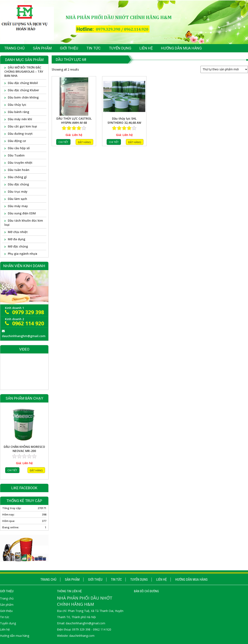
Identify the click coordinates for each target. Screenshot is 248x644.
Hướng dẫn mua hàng (191, 580)
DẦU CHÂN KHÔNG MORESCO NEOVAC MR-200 (24, 451)
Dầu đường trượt (20, 134)
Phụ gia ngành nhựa (23, 254)
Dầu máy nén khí (20, 119)
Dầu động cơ (17, 141)
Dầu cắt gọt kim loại (22, 126)
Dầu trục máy (18, 192)
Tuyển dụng (139, 580)
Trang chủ (48, 580)
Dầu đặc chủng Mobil (23, 83)
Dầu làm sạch (17, 199)
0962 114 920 (28, 323)
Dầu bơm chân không (23, 97)
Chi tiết (63, 142)
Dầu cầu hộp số (19, 148)
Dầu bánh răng (18, 112)
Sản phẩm (72, 580)
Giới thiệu (95, 580)
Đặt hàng (84, 142)
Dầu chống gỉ (17, 177)
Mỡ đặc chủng (18, 246)
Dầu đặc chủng (18, 184)
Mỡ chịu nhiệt (18, 232)
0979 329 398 (28, 312)
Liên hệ (162, 580)
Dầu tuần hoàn (19, 170)
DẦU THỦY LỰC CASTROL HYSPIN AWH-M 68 (74, 121)
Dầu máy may (18, 206)
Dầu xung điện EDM (22, 213)
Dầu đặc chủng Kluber (23, 90)
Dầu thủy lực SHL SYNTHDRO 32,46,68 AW (124, 121)
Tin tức (116, 580)
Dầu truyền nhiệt (20, 163)
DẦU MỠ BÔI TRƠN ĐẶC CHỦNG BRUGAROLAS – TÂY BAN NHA (24, 71)
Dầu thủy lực (17, 105)
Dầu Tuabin (16, 155)
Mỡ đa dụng (17, 239)
